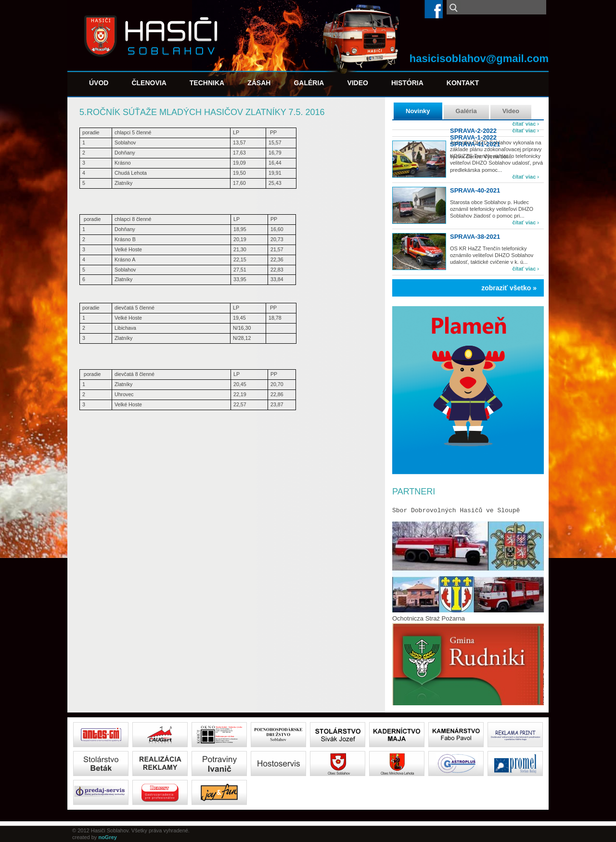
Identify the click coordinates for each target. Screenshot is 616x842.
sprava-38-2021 (475, 237)
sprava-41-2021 (475, 144)
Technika (207, 83)
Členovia (149, 83)
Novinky (418, 111)
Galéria (309, 83)
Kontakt (463, 83)
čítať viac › (526, 124)
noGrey (108, 837)
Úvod (99, 83)
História (407, 83)
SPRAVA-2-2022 (473, 131)
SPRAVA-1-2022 (473, 137)
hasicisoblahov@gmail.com (479, 58)
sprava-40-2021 (475, 190)
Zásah (259, 83)
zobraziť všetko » (509, 288)
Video (358, 83)
